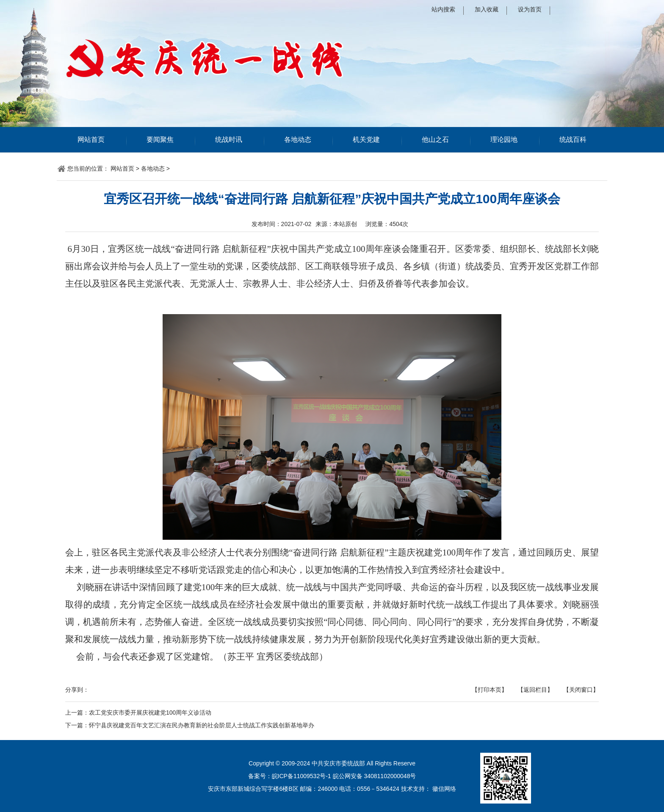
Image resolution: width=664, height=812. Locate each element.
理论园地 (504, 139)
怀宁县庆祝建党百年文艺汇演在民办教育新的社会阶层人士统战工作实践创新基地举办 (202, 725)
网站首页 (91, 139)
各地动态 (298, 139)
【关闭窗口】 (581, 690)
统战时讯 (229, 139)
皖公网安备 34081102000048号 (375, 776)
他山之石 (435, 139)
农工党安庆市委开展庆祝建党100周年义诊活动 (150, 713)
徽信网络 (444, 789)
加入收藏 (487, 9)
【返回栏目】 (535, 690)
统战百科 (573, 139)
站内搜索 (443, 9)
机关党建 (366, 139)
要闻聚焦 (160, 139)
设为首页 (530, 9)
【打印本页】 (490, 690)
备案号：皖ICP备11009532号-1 (290, 776)
